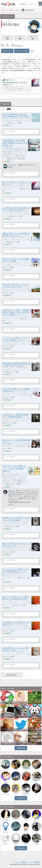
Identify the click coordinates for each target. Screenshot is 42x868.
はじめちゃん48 (16, 819)
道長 (36, 794)
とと (26, 820)
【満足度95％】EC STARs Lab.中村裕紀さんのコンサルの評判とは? (15, 143)
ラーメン (7, 744)
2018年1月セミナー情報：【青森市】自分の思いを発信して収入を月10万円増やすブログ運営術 (17, 312)
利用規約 (24, 862)
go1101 (6, 844)
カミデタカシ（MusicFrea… (26, 793)
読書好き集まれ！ (35, 744)
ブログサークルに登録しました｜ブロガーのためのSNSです (14, 469)
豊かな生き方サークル (35, 703)
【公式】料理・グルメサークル (35, 730)
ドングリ (26, 832)
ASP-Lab (6, 770)
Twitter (21, 731)
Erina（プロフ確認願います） (36, 781)
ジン (16, 832)
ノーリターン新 (16, 793)
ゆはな (6, 782)
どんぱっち (12, 165)
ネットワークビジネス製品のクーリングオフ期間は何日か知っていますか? (16, 571)
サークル (16, 862)
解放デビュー (12, 123)
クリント (16, 782)
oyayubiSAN (6, 820)
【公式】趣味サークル (21, 716)
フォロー (7, 38)
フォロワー (20, 38)
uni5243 (36, 844)
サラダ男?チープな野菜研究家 (26, 769)
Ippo (36, 832)
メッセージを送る (22, 51)
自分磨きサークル (21, 703)
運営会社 (37, 862)
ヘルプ (30, 862)
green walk (6, 794)
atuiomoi (26, 844)
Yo (36, 770)
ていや (16, 770)
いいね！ (7, 125)
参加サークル (33, 38)
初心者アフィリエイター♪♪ (21, 743)
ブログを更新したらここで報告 (7, 703)
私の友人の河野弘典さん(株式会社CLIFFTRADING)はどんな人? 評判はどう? (16, 116)
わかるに (6, 832)
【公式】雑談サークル (7, 730)
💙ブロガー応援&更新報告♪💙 (7, 716)
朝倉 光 (11, 491)
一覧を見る (21, 748)
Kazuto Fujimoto (16, 843)
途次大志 (36, 820)
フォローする (7, 51)
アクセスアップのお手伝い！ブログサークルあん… (35, 716)
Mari (26, 782)
